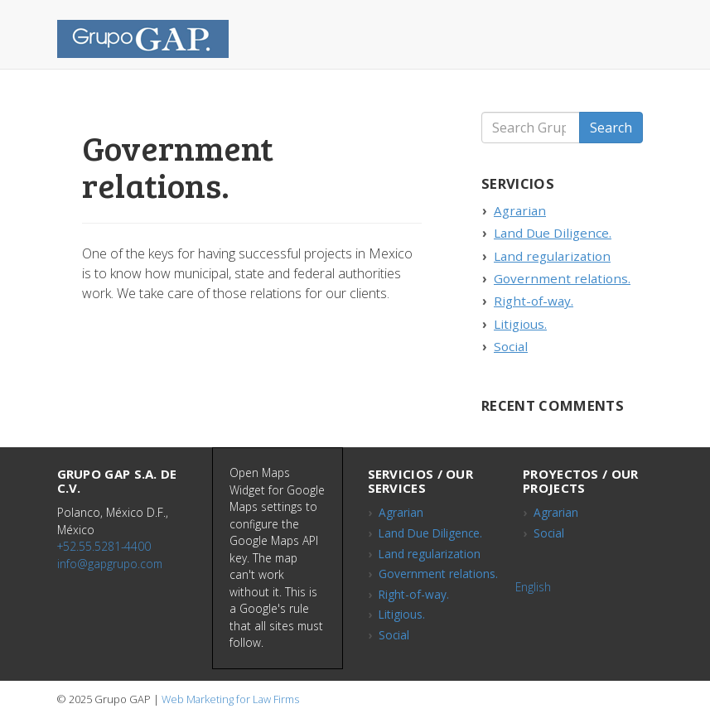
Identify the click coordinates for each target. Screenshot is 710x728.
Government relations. (562, 278)
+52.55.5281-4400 (104, 546)
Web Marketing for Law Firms (230, 699)
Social (511, 346)
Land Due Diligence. (553, 233)
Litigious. (520, 324)
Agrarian (520, 210)
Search (611, 128)
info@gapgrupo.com (110, 564)
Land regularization (552, 256)
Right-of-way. (534, 301)
